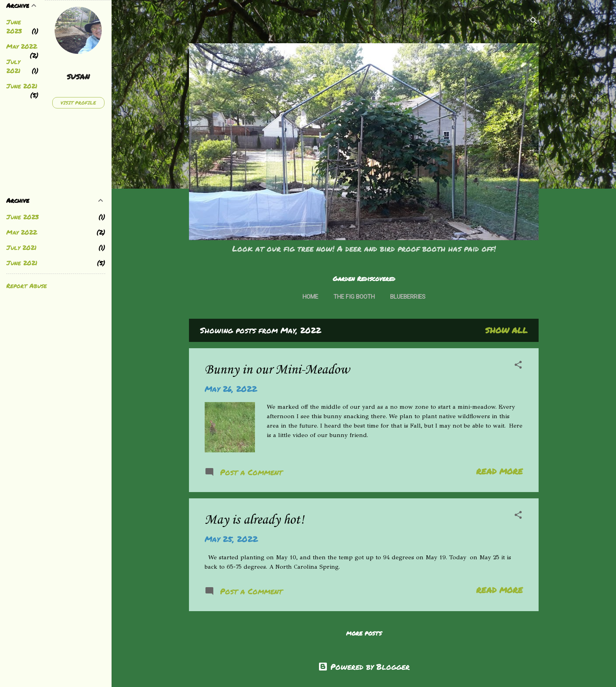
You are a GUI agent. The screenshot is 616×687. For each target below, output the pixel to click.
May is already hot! (254, 520)
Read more (500, 471)
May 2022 (22, 46)
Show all (506, 330)
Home (310, 297)
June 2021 (22, 86)
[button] (518, 366)
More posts (364, 633)
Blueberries (408, 297)
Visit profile (78, 103)
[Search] (534, 21)
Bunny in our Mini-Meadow (277, 370)
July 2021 (13, 66)
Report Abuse (27, 286)
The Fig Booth (354, 297)
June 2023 (14, 26)
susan (78, 77)
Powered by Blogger (364, 667)
